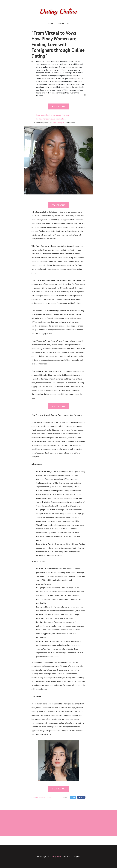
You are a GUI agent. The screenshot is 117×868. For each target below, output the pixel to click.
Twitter (73, 797)
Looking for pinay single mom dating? (51, 119)
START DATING (58, 106)
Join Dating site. (59, 123)
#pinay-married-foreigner (41, 797)
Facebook (81, 797)
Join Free (60, 23)
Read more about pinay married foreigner (53, 115)
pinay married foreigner (71, 857)
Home (50, 23)
